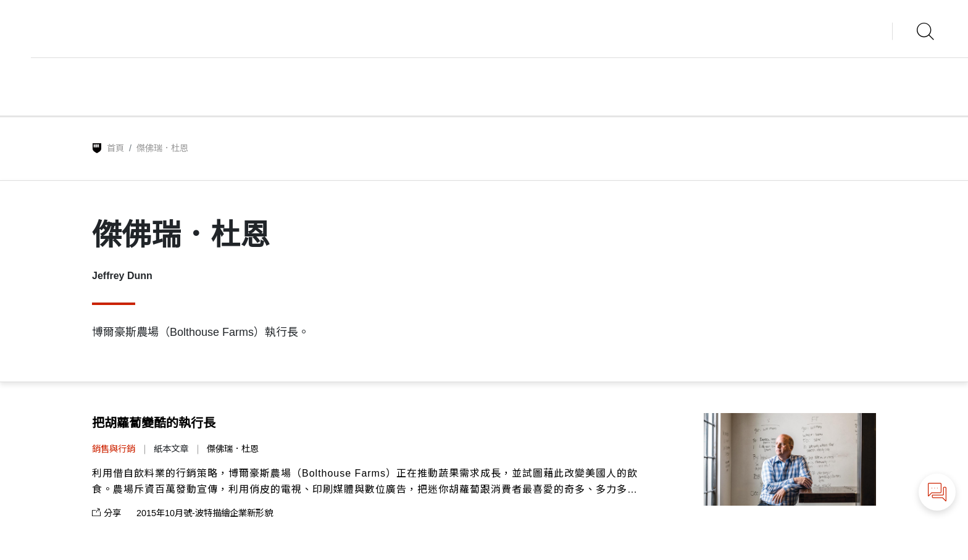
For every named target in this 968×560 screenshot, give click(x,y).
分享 (106, 513)
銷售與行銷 (114, 449)
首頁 (115, 148)
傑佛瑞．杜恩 (233, 449)
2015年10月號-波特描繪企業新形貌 (205, 513)
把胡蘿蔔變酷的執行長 (154, 423)
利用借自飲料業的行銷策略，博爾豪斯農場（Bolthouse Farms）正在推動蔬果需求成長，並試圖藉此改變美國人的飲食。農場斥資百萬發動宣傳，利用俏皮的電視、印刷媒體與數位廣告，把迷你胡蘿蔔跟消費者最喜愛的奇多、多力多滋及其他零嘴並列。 (365, 483)
